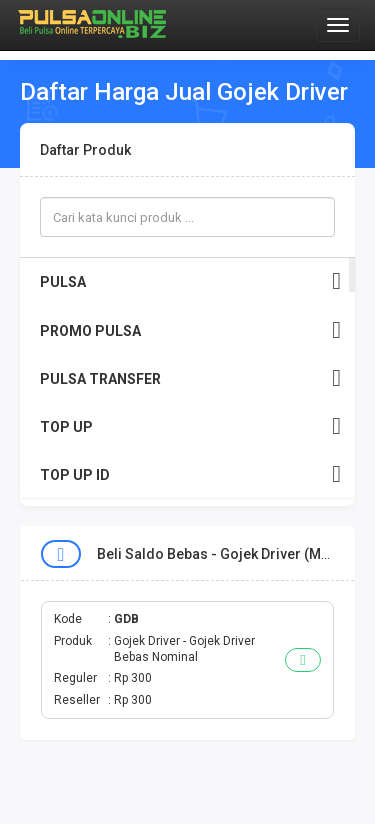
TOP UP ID (190, 474)
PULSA (190, 281)
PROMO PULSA (190, 330)
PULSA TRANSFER (190, 378)
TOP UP (190, 426)
